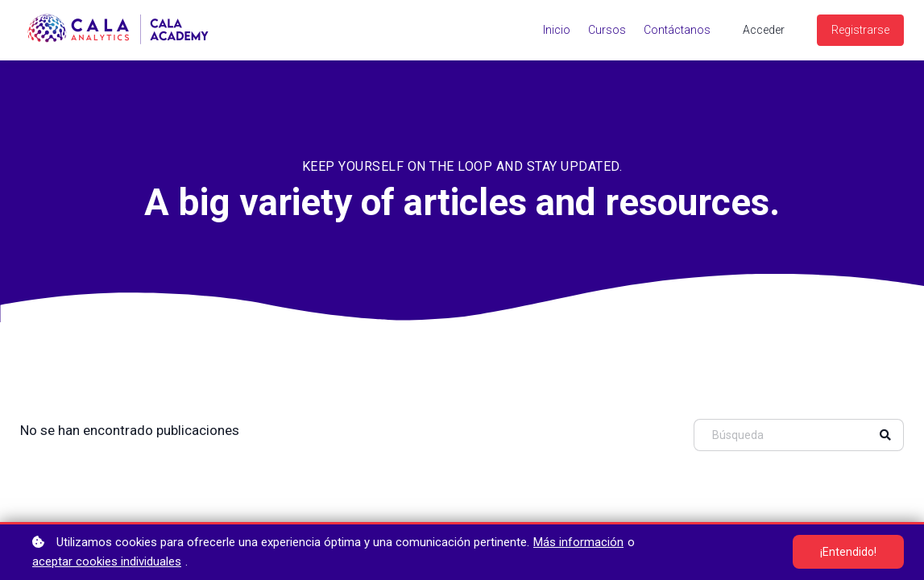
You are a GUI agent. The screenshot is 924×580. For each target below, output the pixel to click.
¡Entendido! (848, 552)
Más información (578, 542)
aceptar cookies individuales (107, 561)
